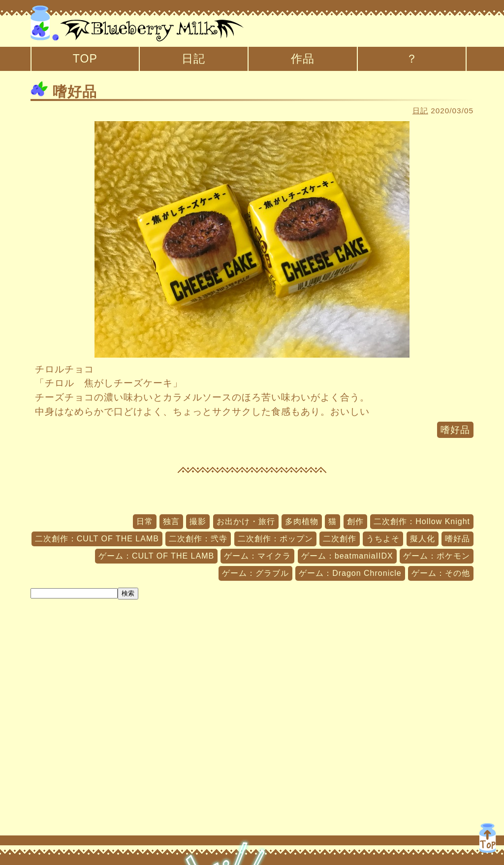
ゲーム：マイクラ (257, 556)
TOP (85, 59)
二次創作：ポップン (275, 539)
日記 (193, 59)
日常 (145, 521)
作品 (303, 59)
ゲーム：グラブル (255, 573)
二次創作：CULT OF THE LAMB (97, 539)
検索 (128, 593)
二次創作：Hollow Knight (422, 521)
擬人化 (423, 539)
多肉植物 (302, 521)
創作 (355, 521)
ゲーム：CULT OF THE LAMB (156, 556)
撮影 (198, 521)
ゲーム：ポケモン (437, 556)
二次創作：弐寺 (198, 539)
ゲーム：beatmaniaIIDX (347, 556)
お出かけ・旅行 (246, 521)
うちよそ (383, 539)
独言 (171, 521)
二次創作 (340, 539)
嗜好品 (64, 92)
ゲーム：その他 (441, 573)
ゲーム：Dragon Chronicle (350, 573)
